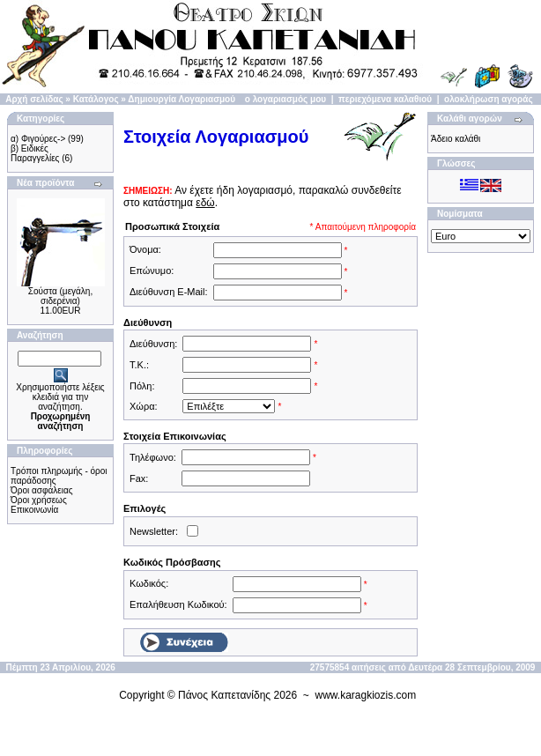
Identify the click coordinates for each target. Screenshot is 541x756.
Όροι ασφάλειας (42, 490)
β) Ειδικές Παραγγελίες (35, 153)
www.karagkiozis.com (366, 695)
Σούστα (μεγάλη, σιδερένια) (60, 296)
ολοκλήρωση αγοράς (489, 99)
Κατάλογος (96, 99)
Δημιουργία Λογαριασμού (182, 99)
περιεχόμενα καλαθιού (385, 99)
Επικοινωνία (34, 510)
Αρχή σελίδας (34, 99)
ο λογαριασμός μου (285, 99)
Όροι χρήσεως (39, 500)
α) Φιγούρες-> (38, 139)
